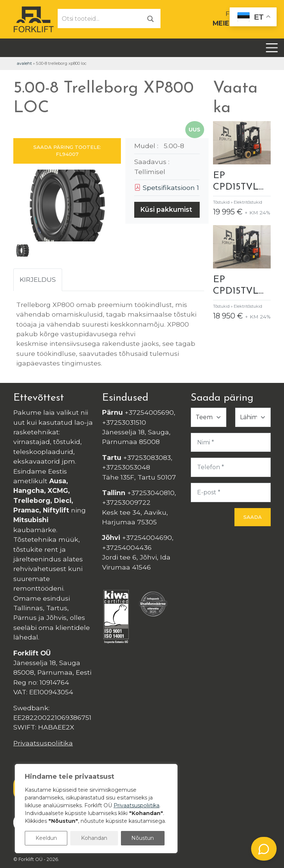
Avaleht (24, 63)
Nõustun (143, 838)
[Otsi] (151, 18)
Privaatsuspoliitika (43, 743)
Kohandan (94, 838)
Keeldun (46, 838)
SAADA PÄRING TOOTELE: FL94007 (67, 151)
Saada (253, 517)
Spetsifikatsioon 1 (167, 188)
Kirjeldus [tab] (38, 279)
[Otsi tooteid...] (99, 19)
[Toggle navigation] (272, 48)
